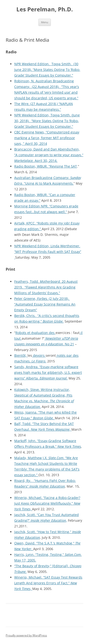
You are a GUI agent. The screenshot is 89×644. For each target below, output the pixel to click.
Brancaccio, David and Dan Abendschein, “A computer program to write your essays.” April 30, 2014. (49, 155)
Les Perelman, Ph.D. (45, 9)
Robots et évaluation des (35, 333)
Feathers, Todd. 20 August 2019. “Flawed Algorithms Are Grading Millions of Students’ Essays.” (46, 287)
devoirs (39, 355)
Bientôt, (21, 355)
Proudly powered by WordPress (26, 635)
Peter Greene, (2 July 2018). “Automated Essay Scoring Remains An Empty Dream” (45, 304)
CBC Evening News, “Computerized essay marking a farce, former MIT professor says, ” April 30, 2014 (47, 138)
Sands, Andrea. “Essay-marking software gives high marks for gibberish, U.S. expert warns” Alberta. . (48, 372)
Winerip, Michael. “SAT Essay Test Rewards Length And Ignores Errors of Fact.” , (48, 583)
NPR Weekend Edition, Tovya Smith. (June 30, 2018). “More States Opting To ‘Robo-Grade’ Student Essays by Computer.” (47, 121)
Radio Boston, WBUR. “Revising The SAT (46, 166)
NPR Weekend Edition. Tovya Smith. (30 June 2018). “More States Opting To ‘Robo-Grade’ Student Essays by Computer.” (47, 70)
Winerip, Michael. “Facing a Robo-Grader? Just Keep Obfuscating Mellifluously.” (47, 503)
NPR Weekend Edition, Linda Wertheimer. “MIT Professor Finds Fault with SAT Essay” (48, 252)
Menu (45, 22)
